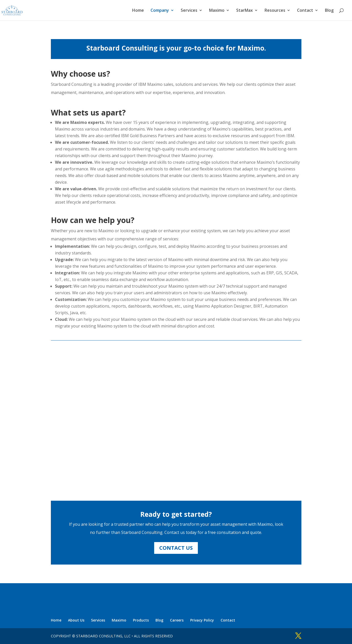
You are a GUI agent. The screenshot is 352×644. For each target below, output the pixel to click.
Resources (275, 11)
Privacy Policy (202, 620)
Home (138, 11)
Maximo (217, 11)
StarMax (245, 11)
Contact (305, 11)
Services (189, 11)
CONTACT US (176, 548)
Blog (329, 11)
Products (141, 620)
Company (160, 11)
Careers (177, 620)
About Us (76, 620)
